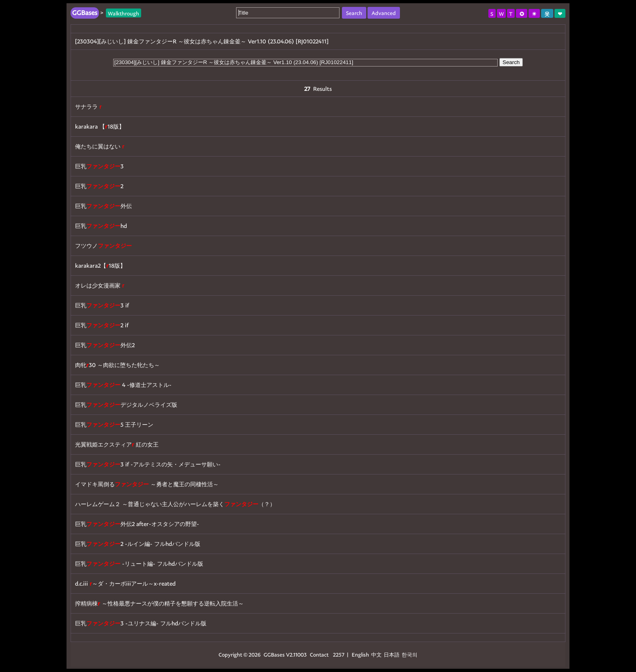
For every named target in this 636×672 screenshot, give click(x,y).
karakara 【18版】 (100, 126)
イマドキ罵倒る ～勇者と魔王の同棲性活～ (147, 484)
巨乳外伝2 (105, 345)
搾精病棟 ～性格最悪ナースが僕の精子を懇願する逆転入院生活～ (159, 603)
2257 (339, 654)
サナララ (89, 106)
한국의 (409, 654)
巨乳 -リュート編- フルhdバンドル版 (139, 564)
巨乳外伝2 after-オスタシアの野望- (137, 524)
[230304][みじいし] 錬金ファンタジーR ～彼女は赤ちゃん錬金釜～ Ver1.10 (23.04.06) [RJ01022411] (202, 41)
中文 (376, 654)
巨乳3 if (102, 305)
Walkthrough (124, 13)
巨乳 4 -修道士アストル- (123, 385)
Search (511, 62)
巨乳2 (99, 186)
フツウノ (103, 246)
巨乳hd (101, 226)
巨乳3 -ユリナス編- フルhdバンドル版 (141, 623)
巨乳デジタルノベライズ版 (126, 405)
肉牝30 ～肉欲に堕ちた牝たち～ (117, 365)
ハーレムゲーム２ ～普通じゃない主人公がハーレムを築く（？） (175, 504)
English (360, 654)
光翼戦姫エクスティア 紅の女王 (117, 444)
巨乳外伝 (103, 206)
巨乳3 (99, 166)
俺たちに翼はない (101, 146)
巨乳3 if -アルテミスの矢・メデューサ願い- (148, 464)
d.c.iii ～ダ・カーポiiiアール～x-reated (125, 583)
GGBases (274, 654)
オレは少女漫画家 (101, 285)
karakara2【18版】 (100, 265)
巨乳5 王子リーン (114, 424)
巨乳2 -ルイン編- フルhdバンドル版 (138, 544)
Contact (319, 654)
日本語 (392, 654)
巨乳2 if (102, 325)
